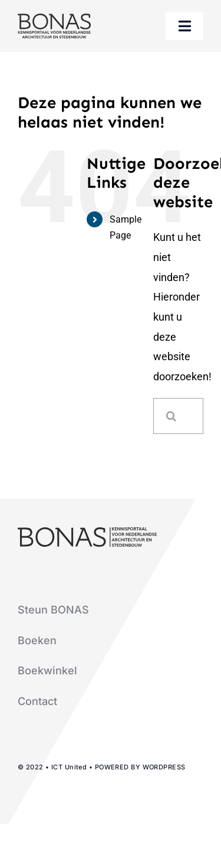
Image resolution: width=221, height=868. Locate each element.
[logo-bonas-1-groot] (54, 19)
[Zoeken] (171, 416)
